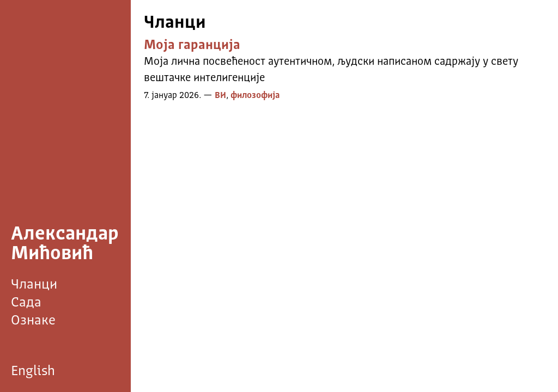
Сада (26, 303)
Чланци (34, 285)
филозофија (255, 96)
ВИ (220, 96)
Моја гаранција (192, 46)
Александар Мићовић (65, 244)
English (33, 372)
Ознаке (33, 321)
